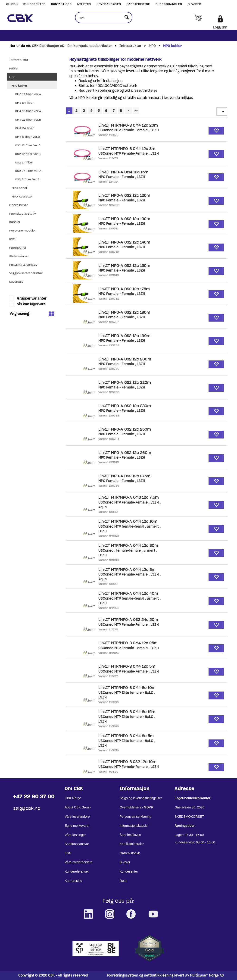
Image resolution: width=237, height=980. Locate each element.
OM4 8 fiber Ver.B (27, 137)
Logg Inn (220, 27)
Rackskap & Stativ (23, 214)
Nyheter (84, 4)
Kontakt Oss (61, 4)
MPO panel (19, 188)
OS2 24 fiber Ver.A (28, 171)
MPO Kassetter (22, 196)
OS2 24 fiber (24, 162)
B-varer (195, 4)
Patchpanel (18, 248)
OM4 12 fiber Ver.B (28, 120)
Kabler (14, 68)
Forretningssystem (123, 975)
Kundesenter (34, 4)
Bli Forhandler (169, 4)
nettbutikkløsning (159, 975)
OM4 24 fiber (24, 128)
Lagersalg (16, 282)
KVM (12, 239)
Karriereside (138, 4)
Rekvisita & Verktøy (23, 265)
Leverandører (109, 4)
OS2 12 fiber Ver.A (28, 145)
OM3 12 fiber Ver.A (28, 94)
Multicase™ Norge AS (207, 975)
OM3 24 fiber (24, 103)
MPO (152, 46)
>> (136, 111)
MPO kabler (172, 46)
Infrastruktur (130, 46)
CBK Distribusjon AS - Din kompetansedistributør (72, 46)
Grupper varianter (31, 298)
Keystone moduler (23, 230)
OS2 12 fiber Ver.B (28, 154)
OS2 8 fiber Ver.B (27, 179)
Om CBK (12, 4)
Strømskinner (19, 256)
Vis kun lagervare (31, 304)
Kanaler (15, 222)
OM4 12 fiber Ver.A (28, 111)
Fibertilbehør (19, 205)
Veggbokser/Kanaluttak (26, 273)
